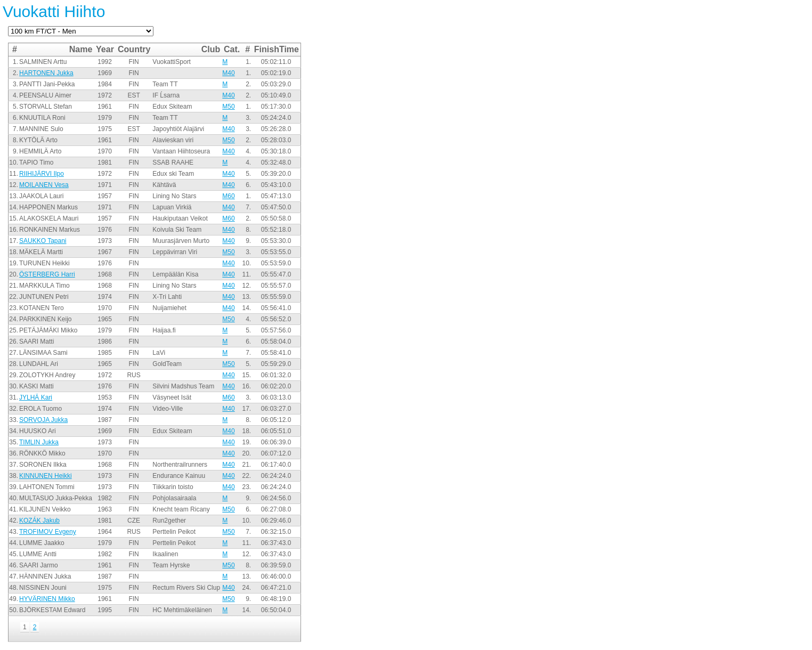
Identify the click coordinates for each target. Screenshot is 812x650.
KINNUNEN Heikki (46, 476)
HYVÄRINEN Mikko (47, 599)
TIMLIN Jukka (39, 442)
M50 (228, 107)
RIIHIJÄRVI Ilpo (42, 174)
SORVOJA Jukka (43, 420)
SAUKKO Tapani (43, 241)
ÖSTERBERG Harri (47, 274)
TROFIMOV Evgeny (48, 532)
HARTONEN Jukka (46, 73)
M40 (228, 73)
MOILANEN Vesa (44, 185)
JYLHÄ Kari (36, 397)
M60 (228, 196)
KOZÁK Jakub (39, 521)
